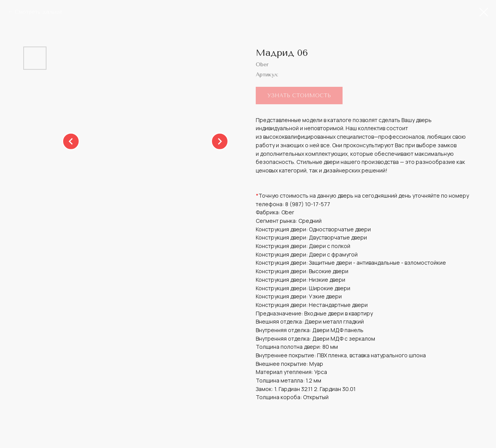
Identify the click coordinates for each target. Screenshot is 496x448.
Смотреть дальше (39, 12)
